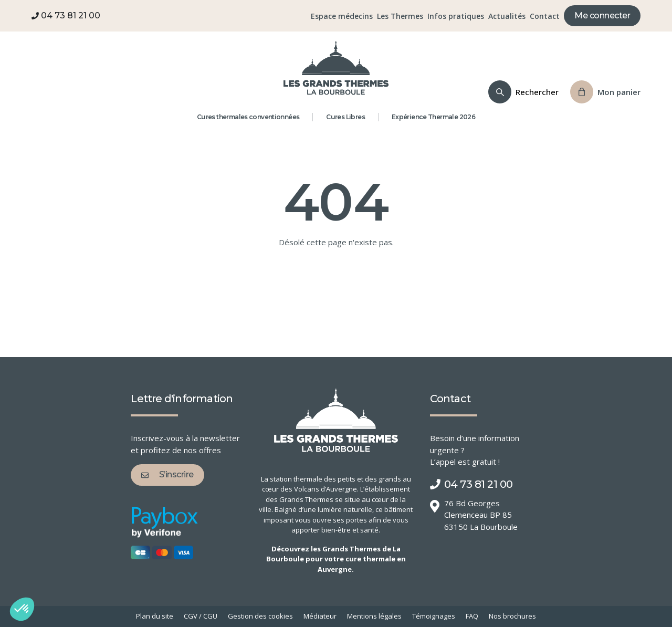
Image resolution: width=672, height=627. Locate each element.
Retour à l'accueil (336, 294)
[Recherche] (523, 92)
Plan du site (155, 616)
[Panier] (605, 92)
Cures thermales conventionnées (248, 117)
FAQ (472, 616)
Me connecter (602, 15)
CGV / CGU (201, 616)
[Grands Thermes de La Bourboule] (336, 68)
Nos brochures (512, 616)
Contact (545, 16)
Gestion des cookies (260, 616)
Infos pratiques (456, 16)
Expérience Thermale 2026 (433, 117)
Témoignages (434, 616)
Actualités (507, 16)
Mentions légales (374, 616)
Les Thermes (400, 16)
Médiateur (320, 616)
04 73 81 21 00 (66, 15)
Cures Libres (345, 117)
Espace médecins (342, 16)
